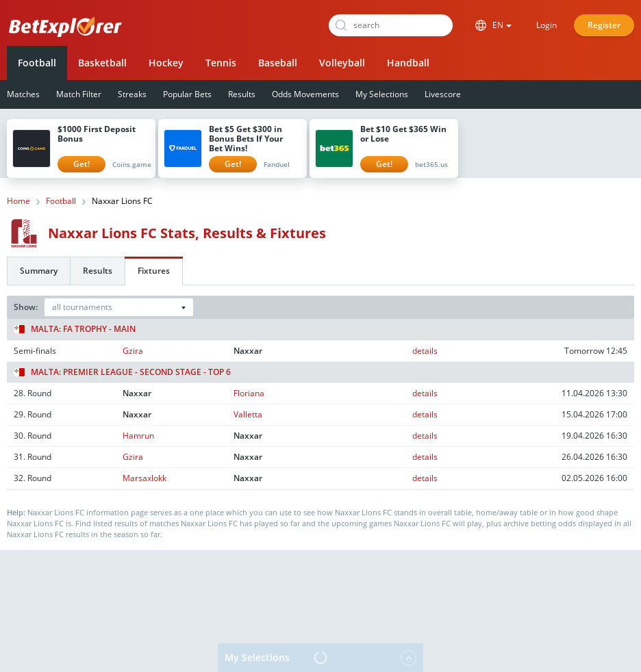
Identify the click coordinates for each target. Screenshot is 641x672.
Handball (408, 63)
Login (546, 25)
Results (242, 94)
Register (604, 25)
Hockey (166, 63)
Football (37, 63)
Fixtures (154, 271)
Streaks (132, 94)
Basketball (102, 63)
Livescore (443, 94)
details (425, 351)
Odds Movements (305, 94)
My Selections (382, 94)
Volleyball (342, 63)
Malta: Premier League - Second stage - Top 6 (122, 372)
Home (18, 201)
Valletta (248, 414)
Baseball (278, 63)
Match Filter (79, 94)
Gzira (133, 351)
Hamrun (138, 436)
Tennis (221, 63)
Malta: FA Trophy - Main (75, 329)
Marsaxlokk (144, 478)
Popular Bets (187, 94)
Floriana (249, 393)
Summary (39, 271)
